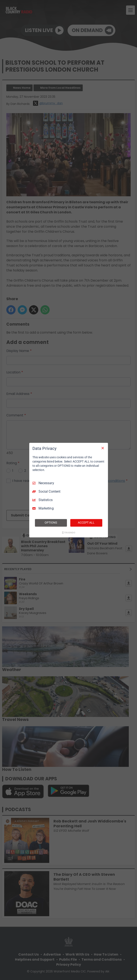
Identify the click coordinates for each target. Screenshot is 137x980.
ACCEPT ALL (86, 523)
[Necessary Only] (103, 448)
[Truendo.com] (69, 532)
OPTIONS (51, 523)
